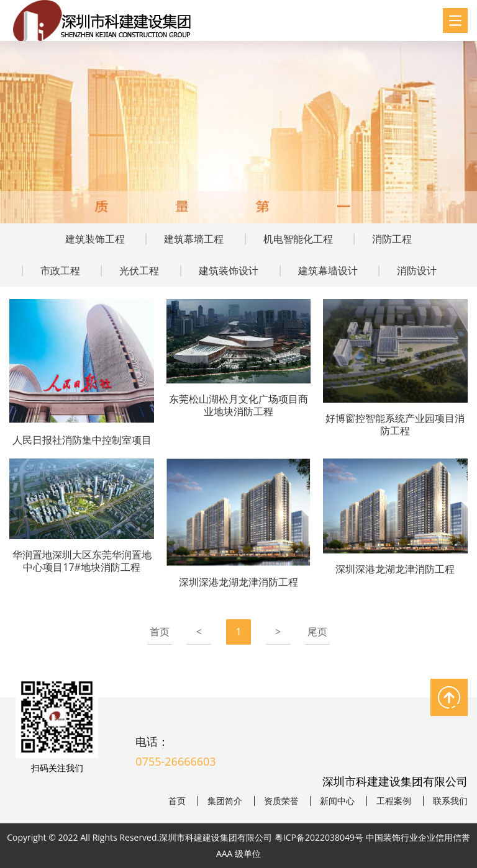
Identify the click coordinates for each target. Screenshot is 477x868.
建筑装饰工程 (95, 239)
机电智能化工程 (298, 239)
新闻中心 (337, 801)
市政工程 (60, 271)
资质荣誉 (281, 801)
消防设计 (417, 271)
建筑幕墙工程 (194, 239)
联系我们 (450, 801)
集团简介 (225, 801)
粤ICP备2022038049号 (319, 837)
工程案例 (394, 801)
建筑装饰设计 (229, 271)
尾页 (317, 632)
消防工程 (392, 239)
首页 (160, 632)
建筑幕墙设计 (328, 271)
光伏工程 (139, 271)
